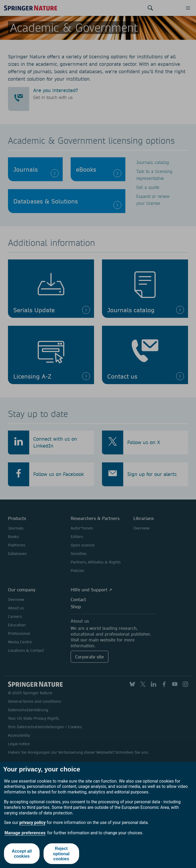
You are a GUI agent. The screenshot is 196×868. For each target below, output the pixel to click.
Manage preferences (25, 833)
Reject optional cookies (61, 854)
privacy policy (33, 823)
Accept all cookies (22, 854)
